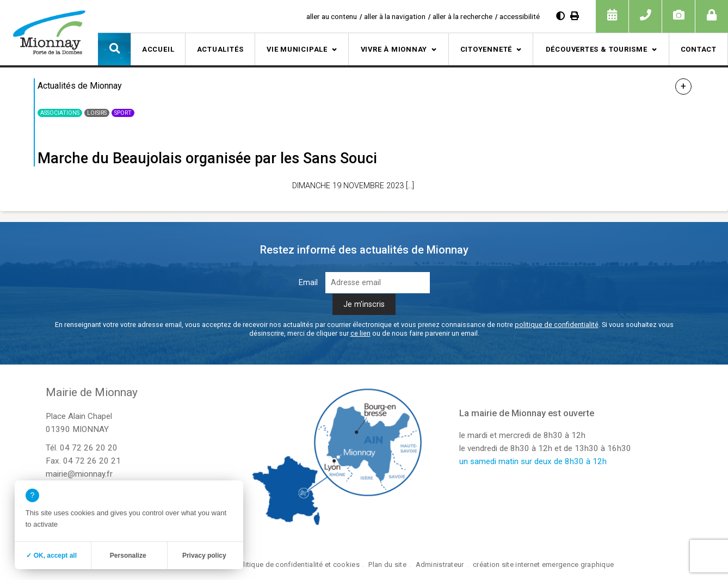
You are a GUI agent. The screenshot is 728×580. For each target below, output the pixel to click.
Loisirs (97, 113)
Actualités (220, 49)
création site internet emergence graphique (543, 564)
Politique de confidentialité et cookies (297, 564)
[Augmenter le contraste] (560, 16)
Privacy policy (204, 556)
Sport (123, 113)
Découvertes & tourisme (597, 49)
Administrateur (440, 564)
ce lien (360, 333)
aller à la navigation (395, 16)
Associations (60, 113)
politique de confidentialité (557, 325)
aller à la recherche (462, 16)
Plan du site (387, 564)
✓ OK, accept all (51, 556)
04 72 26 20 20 (89, 448)
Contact (699, 49)
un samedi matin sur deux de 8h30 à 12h (533, 461)
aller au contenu (332, 16)
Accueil (158, 49)
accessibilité (520, 16)
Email (308, 283)
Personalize (128, 556)
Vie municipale (297, 49)
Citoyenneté (486, 49)
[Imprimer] (575, 16)
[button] (114, 49)
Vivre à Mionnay (394, 49)
